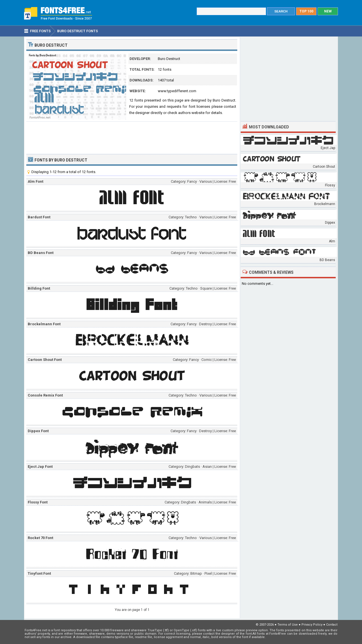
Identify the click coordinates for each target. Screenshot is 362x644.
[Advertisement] (132, 137)
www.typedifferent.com (177, 91)
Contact (332, 625)
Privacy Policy (312, 625)
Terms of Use (288, 625)
